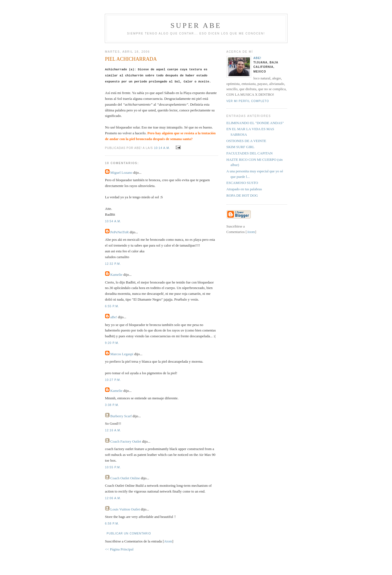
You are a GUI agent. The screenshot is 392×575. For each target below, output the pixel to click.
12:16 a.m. (113, 430)
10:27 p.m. (113, 380)
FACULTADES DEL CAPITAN (250, 153)
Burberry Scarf (121, 416)
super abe (196, 26)
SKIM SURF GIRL (241, 147)
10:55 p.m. (113, 467)
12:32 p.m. (113, 264)
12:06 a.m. (113, 498)
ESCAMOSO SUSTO (242, 183)
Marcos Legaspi (122, 354)
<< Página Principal (119, 549)
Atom (168, 541)
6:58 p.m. (112, 524)
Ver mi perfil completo (248, 101)
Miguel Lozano (121, 172)
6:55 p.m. (112, 306)
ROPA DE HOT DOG (242, 195)
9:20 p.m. (112, 343)
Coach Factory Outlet (126, 441)
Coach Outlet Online (125, 478)
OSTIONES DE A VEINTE (246, 141)
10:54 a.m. (113, 221)
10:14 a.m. (162, 148)
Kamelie (116, 275)
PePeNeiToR (120, 232)
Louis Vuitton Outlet (125, 509)
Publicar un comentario (129, 533)
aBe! (114, 317)
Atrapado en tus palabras (244, 189)
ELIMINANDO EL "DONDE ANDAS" (255, 123)
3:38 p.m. (112, 405)
